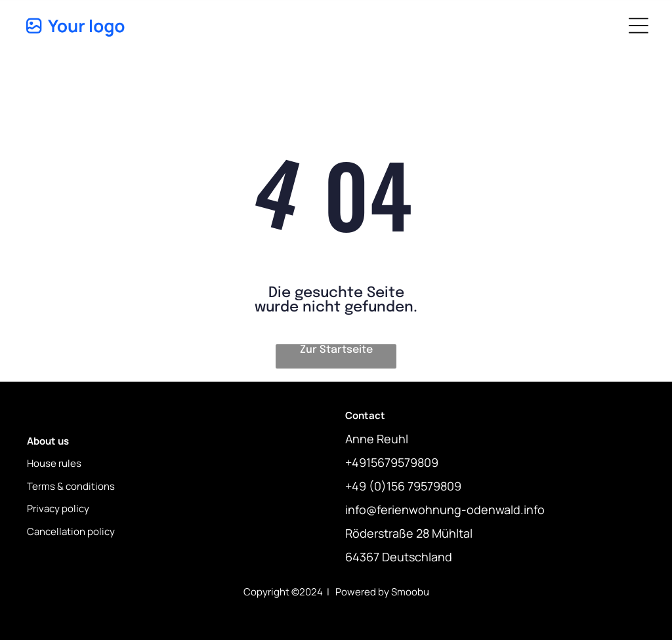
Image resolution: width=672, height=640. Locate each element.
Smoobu (410, 592)
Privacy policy (58, 509)
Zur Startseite (336, 350)
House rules (54, 463)
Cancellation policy (71, 531)
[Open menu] (639, 26)
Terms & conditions (71, 486)
